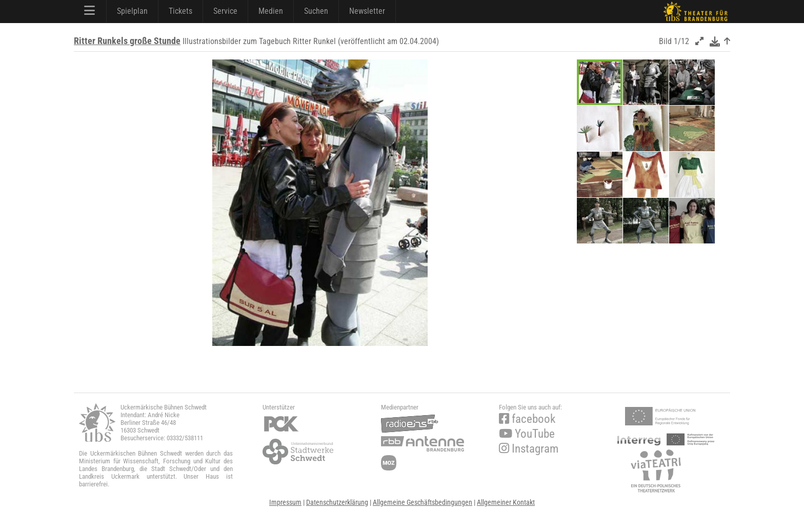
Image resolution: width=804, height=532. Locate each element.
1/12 (681, 41)
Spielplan (132, 11)
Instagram (529, 449)
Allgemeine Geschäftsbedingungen (423, 502)
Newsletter (367, 11)
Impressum (285, 502)
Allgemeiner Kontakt (506, 502)
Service (225, 11)
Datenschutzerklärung (337, 502)
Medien (271, 11)
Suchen (316, 11)
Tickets (180, 11)
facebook (527, 419)
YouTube (527, 434)
